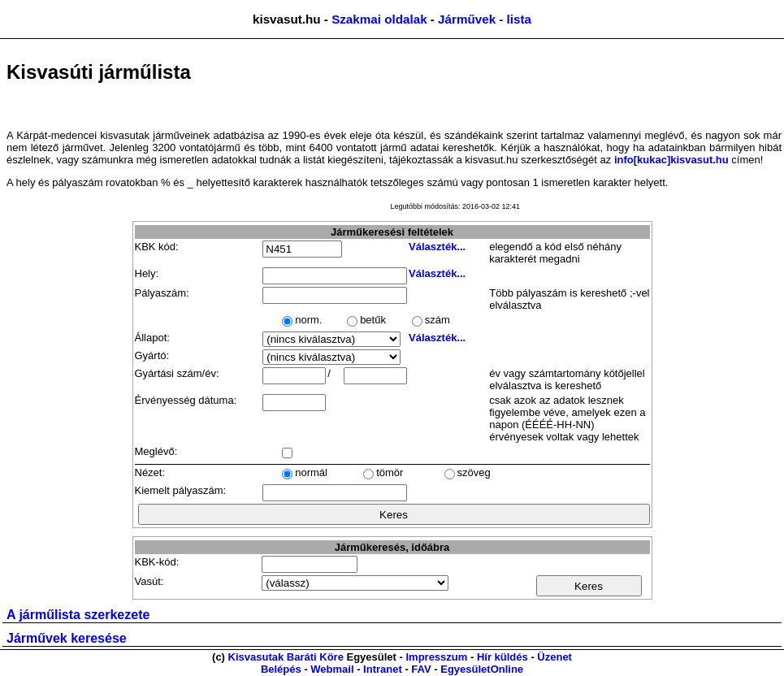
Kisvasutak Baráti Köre (286, 657)
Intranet (383, 669)
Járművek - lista (485, 19)
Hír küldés (502, 657)
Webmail (332, 669)
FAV (421, 669)
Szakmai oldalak (379, 19)
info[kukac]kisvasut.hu (671, 160)
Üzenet (554, 657)
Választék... (437, 247)
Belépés (281, 669)
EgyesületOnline (482, 669)
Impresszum (436, 657)
